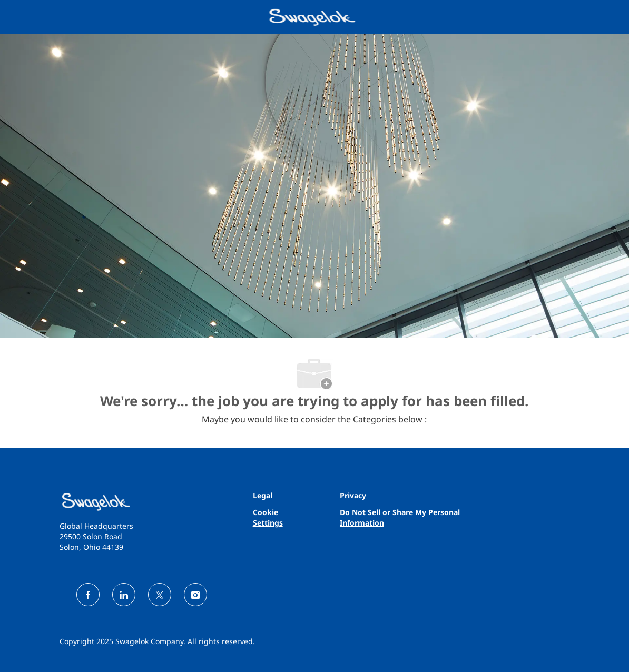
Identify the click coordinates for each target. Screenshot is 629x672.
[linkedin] (124, 595)
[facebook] (88, 595)
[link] (140, 502)
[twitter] (160, 595)
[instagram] (195, 595)
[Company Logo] (313, 16)
